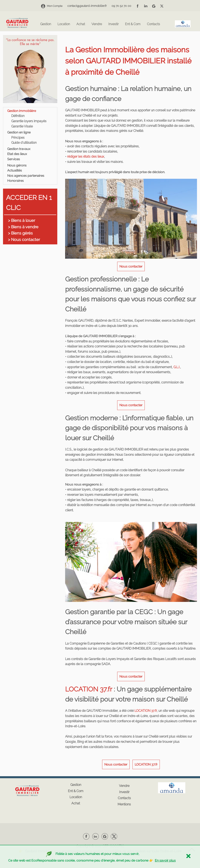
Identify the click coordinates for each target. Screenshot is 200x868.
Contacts (153, 24)
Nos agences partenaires (26, 176)
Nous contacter (131, 266)
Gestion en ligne (19, 132)
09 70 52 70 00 (121, 6)
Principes (18, 138)
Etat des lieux (17, 154)
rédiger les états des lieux (86, 157)
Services (14, 159)
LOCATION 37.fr (89, 689)
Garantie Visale (22, 126)
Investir (113, 24)
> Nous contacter (24, 240)
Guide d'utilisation (24, 143)
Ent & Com (133, 24)
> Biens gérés (20, 233)
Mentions (124, 804)
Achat (81, 24)
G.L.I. (176, 367)
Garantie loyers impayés (29, 121)
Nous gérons (17, 165)
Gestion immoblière (22, 111)
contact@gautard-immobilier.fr (87, 6)
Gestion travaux (19, 149)
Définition (18, 116)
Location (64, 24)
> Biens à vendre (23, 227)
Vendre (97, 24)
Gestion (46, 24)
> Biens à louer (22, 220)
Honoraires (15, 181)
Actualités (15, 170)
